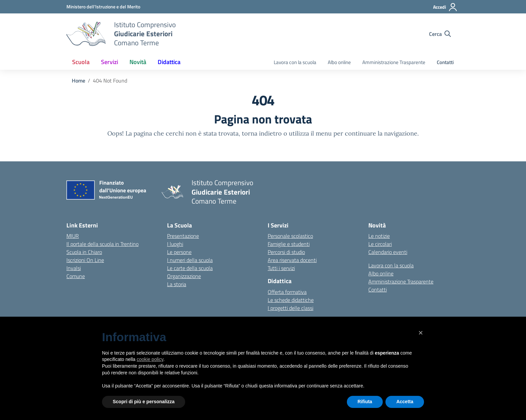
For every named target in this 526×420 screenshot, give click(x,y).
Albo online (339, 62)
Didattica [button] (169, 62)
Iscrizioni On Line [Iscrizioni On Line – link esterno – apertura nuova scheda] (85, 260)
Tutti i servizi (281, 268)
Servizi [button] (110, 62)
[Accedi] (445, 7)
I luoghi (175, 244)
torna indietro (262, 133)
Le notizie (379, 236)
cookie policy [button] (150, 359)
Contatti (445, 62)
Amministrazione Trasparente (394, 62)
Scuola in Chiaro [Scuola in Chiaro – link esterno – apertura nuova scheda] (84, 252)
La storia (177, 284)
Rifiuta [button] (365, 402)
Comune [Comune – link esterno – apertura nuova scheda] (76, 276)
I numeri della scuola (190, 260)
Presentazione (183, 236)
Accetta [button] (405, 402)
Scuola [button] (81, 62)
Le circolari (380, 244)
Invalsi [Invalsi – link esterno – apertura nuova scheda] (74, 268)
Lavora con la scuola (295, 62)
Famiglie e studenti (289, 244)
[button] (421, 333)
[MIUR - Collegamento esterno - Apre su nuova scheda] (103, 7)
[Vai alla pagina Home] (78, 81)
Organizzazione (184, 276)
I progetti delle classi (291, 308)
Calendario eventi (388, 252)
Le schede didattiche (291, 300)
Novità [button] (138, 62)
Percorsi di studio (286, 252)
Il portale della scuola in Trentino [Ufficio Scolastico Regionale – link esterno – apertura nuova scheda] (102, 244)
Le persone (179, 252)
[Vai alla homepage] (86, 34)
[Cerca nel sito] (440, 34)
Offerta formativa (287, 292)
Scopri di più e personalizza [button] (144, 402)
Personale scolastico (290, 236)
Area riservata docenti (292, 260)
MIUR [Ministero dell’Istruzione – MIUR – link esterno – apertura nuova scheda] (73, 236)
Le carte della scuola (190, 268)
